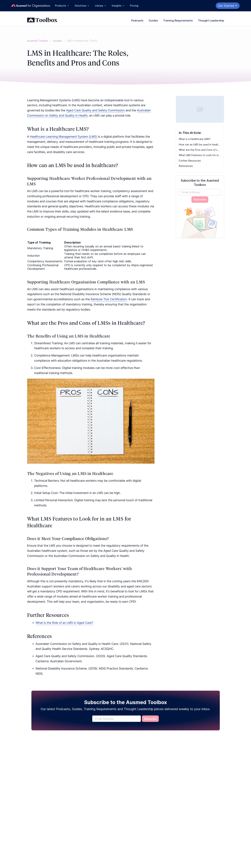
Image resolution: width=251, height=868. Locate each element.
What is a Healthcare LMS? (195, 139)
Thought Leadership (211, 21)
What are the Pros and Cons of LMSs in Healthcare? (200, 150)
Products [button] (62, 6)
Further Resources (190, 161)
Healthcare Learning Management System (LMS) (63, 137)
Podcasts (137, 21)
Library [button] (101, 6)
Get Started (228, 6)
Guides (153, 21)
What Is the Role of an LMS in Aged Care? (64, 623)
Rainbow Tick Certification (109, 299)
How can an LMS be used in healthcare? (200, 144)
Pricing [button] (134, 6)
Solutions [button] (82, 6)
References (186, 166)
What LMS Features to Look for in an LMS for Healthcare (200, 155)
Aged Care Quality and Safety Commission (96, 110)
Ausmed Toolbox (38, 41)
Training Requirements (178, 21)
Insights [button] (118, 6)
